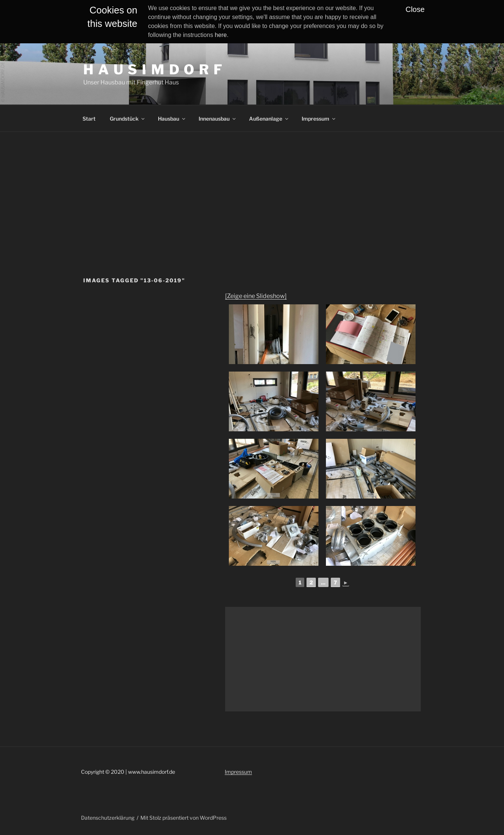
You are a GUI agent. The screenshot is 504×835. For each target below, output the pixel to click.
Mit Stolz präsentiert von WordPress (183, 818)
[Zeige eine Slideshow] (256, 296)
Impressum (319, 119)
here (221, 35)
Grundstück (128, 119)
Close (415, 9)
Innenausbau (218, 119)
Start (89, 119)
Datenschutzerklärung (108, 818)
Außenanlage (269, 119)
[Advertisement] (252, 188)
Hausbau (172, 119)
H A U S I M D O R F (153, 69)
